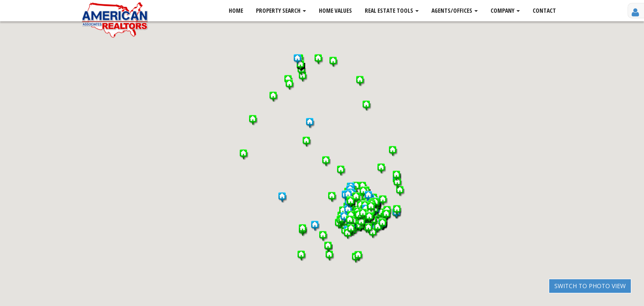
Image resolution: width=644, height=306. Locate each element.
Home (236, 10)
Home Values (335, 10)
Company (505, 10)
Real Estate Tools (392, 10)
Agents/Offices (455, 10)
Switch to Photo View (590, 286)
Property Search (281, 10)
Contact (544, 10)
